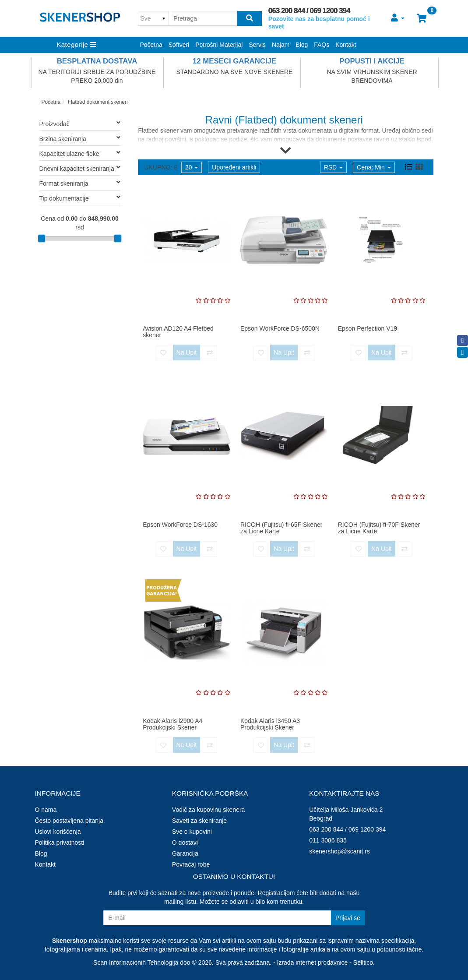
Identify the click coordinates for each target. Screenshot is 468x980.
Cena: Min (374, 167)
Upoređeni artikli (234, 167)
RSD (333, 167)
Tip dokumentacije (80, 198)
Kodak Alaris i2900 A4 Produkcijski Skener (172, 724)
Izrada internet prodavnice (313, 962)
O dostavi (185, 843)
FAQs (322, 45)
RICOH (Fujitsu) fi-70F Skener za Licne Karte (379, 528)
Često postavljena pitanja (69, 821)
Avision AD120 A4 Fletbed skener (178, 332)
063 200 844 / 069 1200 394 (309, 11)
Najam (281, 45)
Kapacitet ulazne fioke (80, 153)
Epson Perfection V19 (368, 328)
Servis (257, 45)
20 (192, 167)
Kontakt (346, 45)
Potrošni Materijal (219, 45)
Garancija (185, 853)
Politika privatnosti (60, 843)
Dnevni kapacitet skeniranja (80, 168)
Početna (151, 45)
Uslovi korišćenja (58, 832)
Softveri (179, 45)
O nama (46, 810)
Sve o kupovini (192, 832)
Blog (302, 45)
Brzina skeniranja (80, 138)
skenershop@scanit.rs (340, 851)
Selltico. (364, 962)
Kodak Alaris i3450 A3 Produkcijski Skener (270, 724)
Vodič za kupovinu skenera (209, 810)
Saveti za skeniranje (199, 821)
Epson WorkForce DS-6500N (280, 328)
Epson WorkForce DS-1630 (180, 525)
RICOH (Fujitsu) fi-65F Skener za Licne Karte (281, 528)
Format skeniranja (80, 183)
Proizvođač (80, 123)
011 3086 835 (328, 840)
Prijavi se (348, 918)
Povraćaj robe (191, 864)
